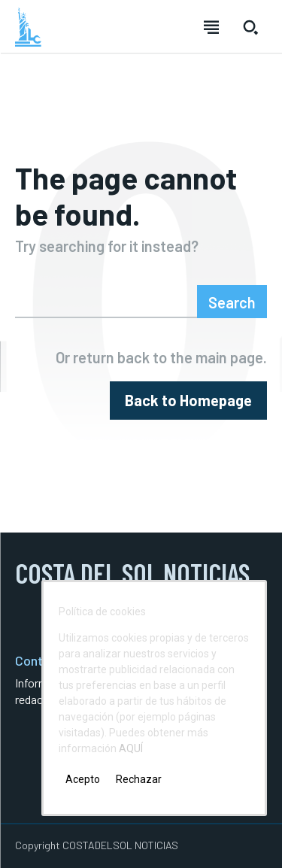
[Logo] (28, 27)
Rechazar (139, 779)
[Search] (232, 302)
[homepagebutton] (188, 401)
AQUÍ (131, 748)
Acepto (83, 779)
